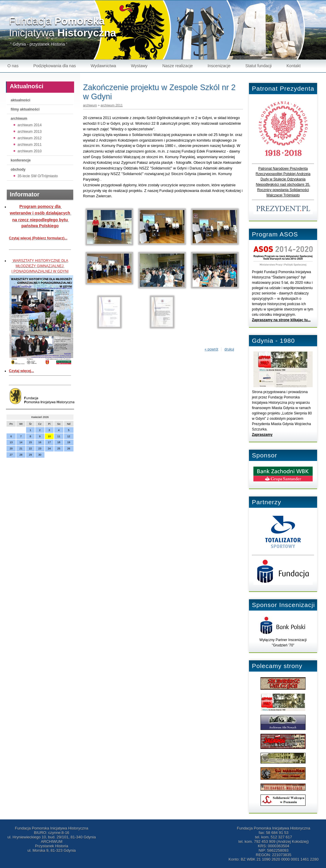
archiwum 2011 (29, 145)
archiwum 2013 (29, 132)
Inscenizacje (219, 66)
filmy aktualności (25, 109)
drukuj (229, 349)
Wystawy (139, 66)
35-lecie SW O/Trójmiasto (38, 176)
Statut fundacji (259, 66)
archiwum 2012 (29, 138)
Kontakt (294, 66)
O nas (13, 66)
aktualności (20, 100)
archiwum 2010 (29, 151)
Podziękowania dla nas (55, 66)
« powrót (211, 349)
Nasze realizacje (178, 66)
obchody (18, 169)
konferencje (21, 160)
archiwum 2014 (29, 125)
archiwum (19, 118)
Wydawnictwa (103, 66)
